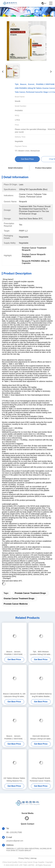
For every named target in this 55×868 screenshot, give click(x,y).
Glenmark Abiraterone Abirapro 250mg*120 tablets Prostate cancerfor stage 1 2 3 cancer (41, 738)
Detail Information (15, 168)
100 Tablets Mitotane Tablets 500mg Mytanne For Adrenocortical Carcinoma (14, 780)
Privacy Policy (24, 858)
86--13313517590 (14, 832)
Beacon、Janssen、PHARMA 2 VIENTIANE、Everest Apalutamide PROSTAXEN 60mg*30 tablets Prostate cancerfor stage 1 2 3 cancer (14, 653)
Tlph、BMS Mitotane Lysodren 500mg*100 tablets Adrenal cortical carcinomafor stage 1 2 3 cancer (41, 653)
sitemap (34, 858)
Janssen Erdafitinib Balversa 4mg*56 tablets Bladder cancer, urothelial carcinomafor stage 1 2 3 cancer (41, 695)
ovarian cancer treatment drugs (19, 598)
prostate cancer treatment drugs (30, 593)
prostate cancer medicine (16, 604)
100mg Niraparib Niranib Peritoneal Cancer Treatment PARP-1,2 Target (41, 780)
